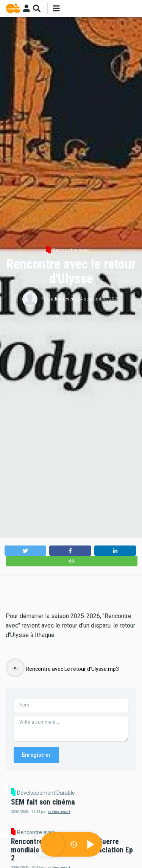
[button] (26, 551)
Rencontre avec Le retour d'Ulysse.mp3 (72, 669)
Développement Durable (46, 793)
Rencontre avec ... (73, 250)
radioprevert (62, 299)
